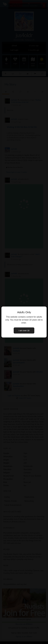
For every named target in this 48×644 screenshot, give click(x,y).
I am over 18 (24, 330)
